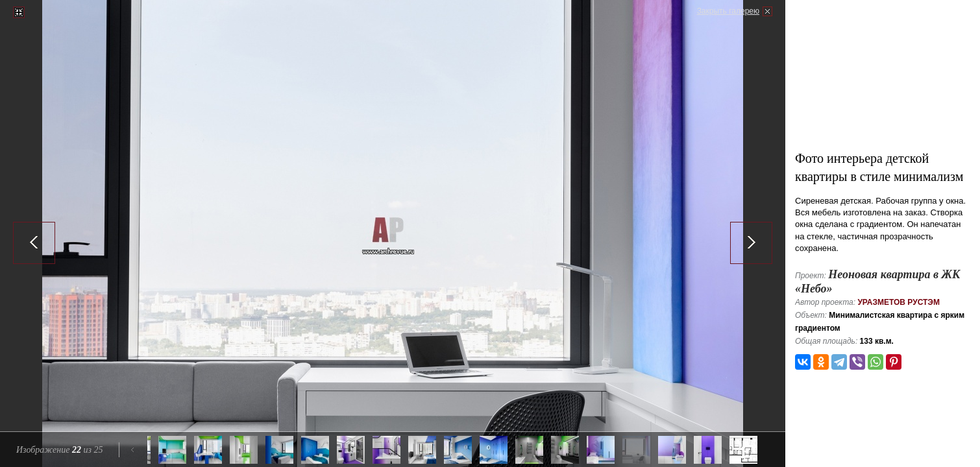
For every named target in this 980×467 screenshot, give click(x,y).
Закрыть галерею (728, 11)
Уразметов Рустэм (899, 302)
